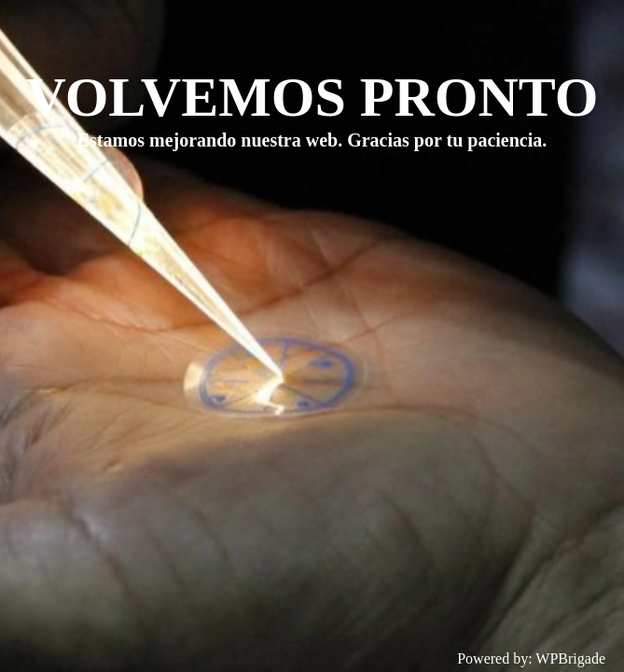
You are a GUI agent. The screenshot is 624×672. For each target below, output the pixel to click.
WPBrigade (570, 658)
